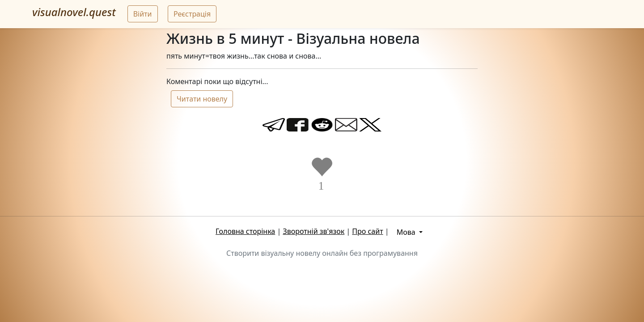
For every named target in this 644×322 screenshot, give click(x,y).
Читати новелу (202, 99)
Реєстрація (192, 14)
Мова (407, 232)
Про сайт (367, 231)
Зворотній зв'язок (314, 231)
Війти (143, 14)
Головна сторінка (245, 231)
